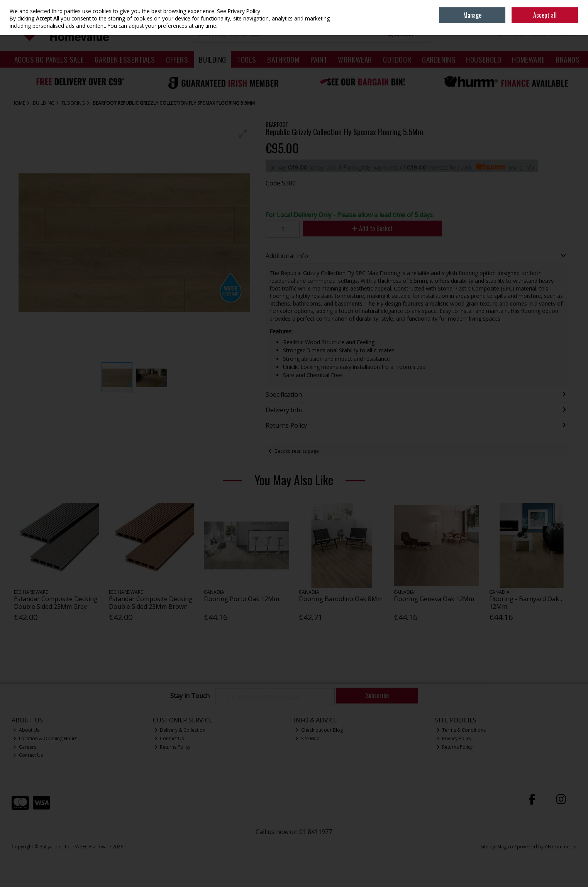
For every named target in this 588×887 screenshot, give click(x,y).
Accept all (545, 15)
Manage (472, 15)
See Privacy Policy (239, 11)
